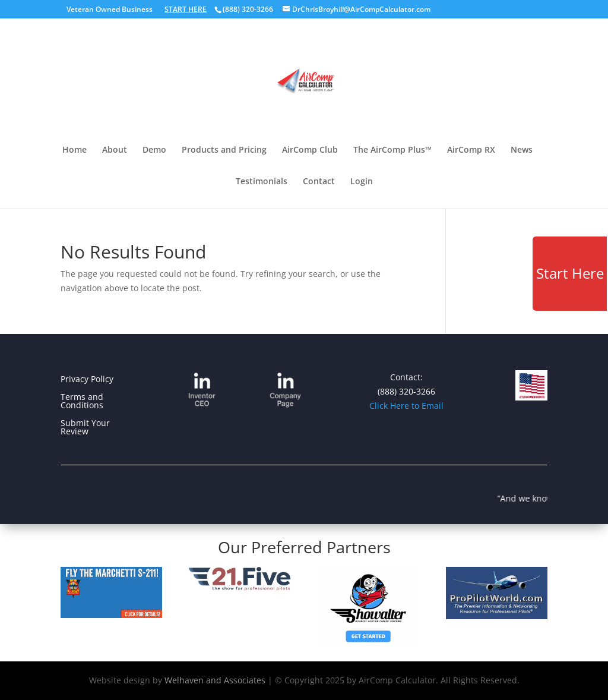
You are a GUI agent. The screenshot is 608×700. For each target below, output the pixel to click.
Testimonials (262, 182)
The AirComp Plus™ (392, 150)
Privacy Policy (87, 380)
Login (362, 182)
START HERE (186, 9)
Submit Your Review (85, 428)
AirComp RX (471, 150)
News (522, 150)
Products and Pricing (224, 150)
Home (75, 150)
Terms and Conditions (82, 402)
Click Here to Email (406, 406)
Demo (154, 150)
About (115, 150)
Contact (319, 182)
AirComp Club (310, 150)
